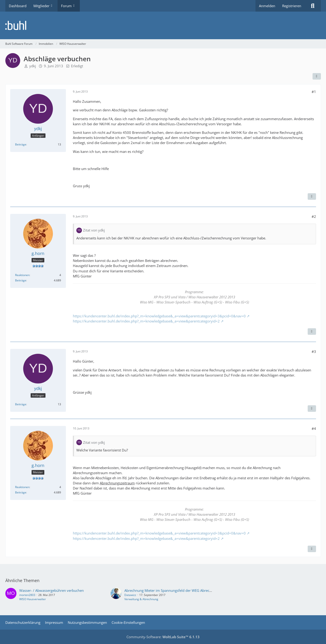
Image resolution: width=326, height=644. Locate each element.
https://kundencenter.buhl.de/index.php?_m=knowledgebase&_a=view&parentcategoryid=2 (146, 321)
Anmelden (267, 6)
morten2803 (27, 595)
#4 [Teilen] (314, 428)
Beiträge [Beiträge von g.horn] (21, 280)
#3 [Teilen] (314, 351)
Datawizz (130, 595)
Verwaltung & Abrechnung (141, 599)
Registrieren (292, 6)
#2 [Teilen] (314, 216)
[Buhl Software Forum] (163, 25)
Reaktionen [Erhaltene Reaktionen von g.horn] (22, 275)
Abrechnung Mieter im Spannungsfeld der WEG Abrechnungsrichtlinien (181, 590)
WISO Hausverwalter (33, 599)
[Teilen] (317, 76)
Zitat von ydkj (94, 230)
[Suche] (313, 6)
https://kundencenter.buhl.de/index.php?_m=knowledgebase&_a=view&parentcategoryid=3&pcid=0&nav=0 (159, 316)
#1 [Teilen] (314, 92)
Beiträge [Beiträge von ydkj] (21, 144)
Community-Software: (163, 637)
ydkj (33, 66)
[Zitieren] (312, 196)
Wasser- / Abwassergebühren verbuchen (52, 590)
